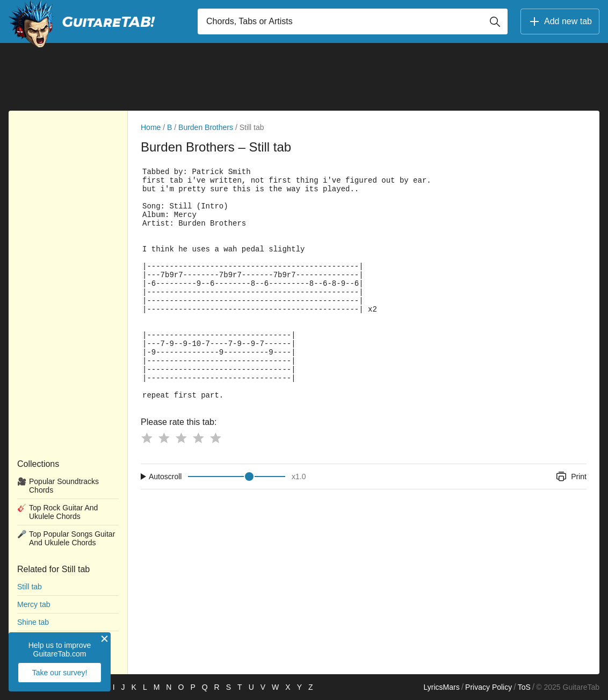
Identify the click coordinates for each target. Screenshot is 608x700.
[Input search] (353, 21)
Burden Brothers (206, 127)
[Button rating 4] (198, 438)
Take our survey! (60, 673)
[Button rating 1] (147, 438)
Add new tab (560, 21)
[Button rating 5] (215, 438)
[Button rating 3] (181, 438)
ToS (524, 687)
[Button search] (495, 21)
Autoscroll (165, 477)
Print (571, 477)
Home (151, 127)
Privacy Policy (488, 687)
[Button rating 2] (164, 438)
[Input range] (237, 477)
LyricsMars (441, 687)
